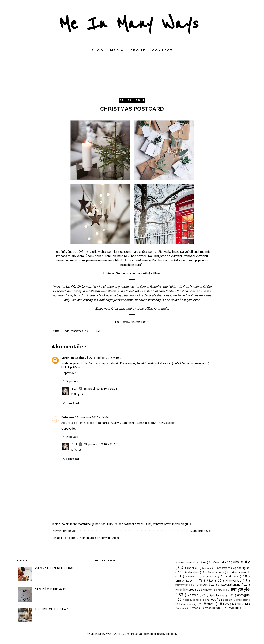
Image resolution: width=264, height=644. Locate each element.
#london (203, 585)
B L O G (97, 50)
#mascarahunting (230, 585)
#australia (220, 562)
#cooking (207, 568)
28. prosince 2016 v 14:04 (92, 417)
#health (190, 577)
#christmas (77, 331)
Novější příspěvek (64, 531)
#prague (243, 595)
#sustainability (189, 604)
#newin (194, 595)
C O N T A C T (162, 50)
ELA (74, 389)
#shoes (212, 600)
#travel (210, 604)
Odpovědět (68, 373)
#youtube (235, 608)
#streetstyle (244, 600)
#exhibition (192, 572)
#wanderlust (213, 608)
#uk (88, 331)
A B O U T (138, 50)
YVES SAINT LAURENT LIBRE (54, 568)
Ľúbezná (68, 417)
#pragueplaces (193, 600)
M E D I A (117, 50)
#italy (211, 581)
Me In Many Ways (129, 24)
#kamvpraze (234, 581)
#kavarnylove (183, 585)
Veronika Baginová (75, 358)
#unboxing (181, 608)
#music (222, 590)
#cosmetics (224, 568)
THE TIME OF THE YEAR (51, 609)
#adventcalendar (186, 563)
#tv (228, 604)
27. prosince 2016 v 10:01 (106, 358)
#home (208, 577)
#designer (243, 568)
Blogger (171, 634)
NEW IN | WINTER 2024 (50, 589)
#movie (208, 590)
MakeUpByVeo (71, 367)
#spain (229, 600)
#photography (219, 595)
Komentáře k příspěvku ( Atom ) (100, 538)
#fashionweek (241, 572)
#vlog (196, 608)
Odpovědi (72, 381)
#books (192, 568)
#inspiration (185, 580)
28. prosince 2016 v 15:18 (100, 389)
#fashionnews (216, 572)
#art (204, 562)
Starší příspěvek (201, 531)
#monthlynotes (185, 590)
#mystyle (240, 589)
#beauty (241, 562)
